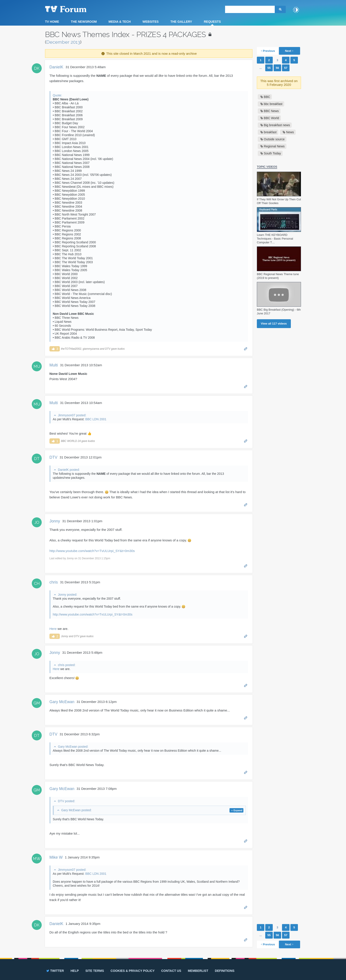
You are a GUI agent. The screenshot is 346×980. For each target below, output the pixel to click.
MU (37, 366)
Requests (212, 22)
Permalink (246, 348)
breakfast (270, 132)
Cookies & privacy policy (133, 971)
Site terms (95, 971)
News (290, 132)
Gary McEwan (62, 702)
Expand (238, 810)
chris (54, 582)
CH (37, 583)
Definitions (225, 971)
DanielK (56, 67)
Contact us (171, 971)
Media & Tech (120, 22)
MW (37, 859)
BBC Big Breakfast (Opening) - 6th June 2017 (279, 312)
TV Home (52, 22)
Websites (151, 22)
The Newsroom (84, 22)
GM (37, 703)
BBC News (271, 111)
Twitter (55, 971)
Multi (54, 365)
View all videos (274, 324)
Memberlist (198, 971)
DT (37, 459)
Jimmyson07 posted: (72, 415)
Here (53, 629)
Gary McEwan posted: (73, 747)
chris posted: (67, 665)
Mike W (56, 857)
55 (269, 68)
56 (277, 68)
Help (75, 971)
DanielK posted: (69, 470)
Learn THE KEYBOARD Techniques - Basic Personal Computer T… (275, 239)
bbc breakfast (273, 104)
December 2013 (63, 42)
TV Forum (73, 9)
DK (37, 68)
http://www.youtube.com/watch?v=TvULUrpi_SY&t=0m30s (92, 551)
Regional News (274, 146)
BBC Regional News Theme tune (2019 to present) (278, 276)
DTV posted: (66, 801)
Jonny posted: (67, 595)
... (261, 68)
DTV (53, 457)
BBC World (272, 118)
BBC (267, 97)
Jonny (55, 521)
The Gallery (181, 22)
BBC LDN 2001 (96, 419)
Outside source (274, 139)
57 (286, 68)
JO (37, 522)
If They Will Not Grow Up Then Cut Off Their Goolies (279, 201)
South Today (273, 153)
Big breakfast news (277, 125)
